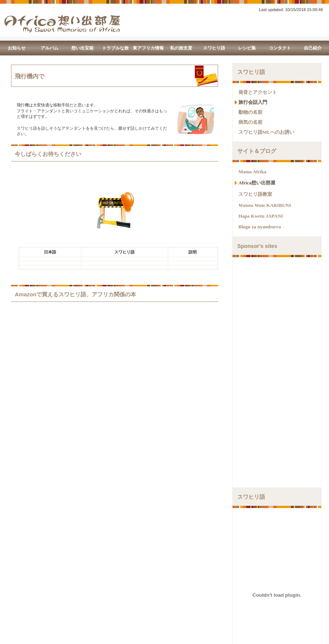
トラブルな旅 (115, 48)
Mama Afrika (252, 172)
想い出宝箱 (82, 48)
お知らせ (17, 48)
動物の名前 (250, 112)
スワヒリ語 (214, 48)
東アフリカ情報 (148, 48)
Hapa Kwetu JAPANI (261, 216)
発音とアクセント (258, 92)
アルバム (50, 48)
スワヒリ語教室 (255, 194)
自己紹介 (313, 48)
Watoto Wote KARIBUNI (265, 205)
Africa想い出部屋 (257, 183)
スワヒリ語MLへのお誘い (266, 132)
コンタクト (280, 48)
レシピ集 (247, 48)
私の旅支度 (181, 48)
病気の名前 (250, 122)
